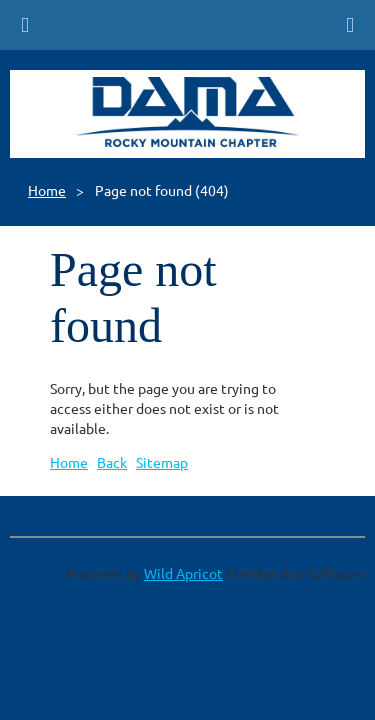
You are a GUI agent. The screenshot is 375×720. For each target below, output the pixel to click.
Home (47, 190)
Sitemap (162, 462)
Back (112, 462)
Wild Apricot (183, 573)
